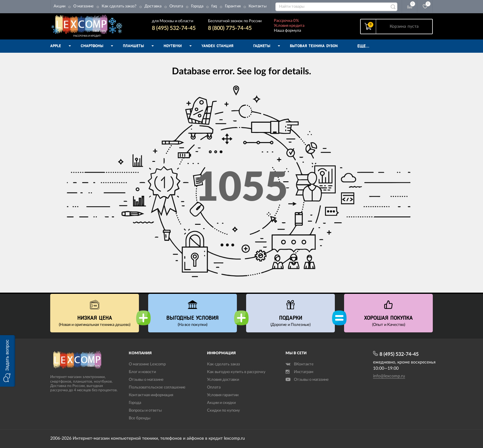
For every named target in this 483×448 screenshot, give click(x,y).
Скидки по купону (223, 411)
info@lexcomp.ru (389, 376)
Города (197, 6)
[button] (8, 361)
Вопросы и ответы (145, 411)
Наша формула (287, 31)
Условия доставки (223, 380)
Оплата (176, 6)
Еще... (363, 46)
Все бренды (140, 418)
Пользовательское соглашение (157, 387)
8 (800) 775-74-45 (230, 28)
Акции (59, 6)
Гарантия (233, 6)
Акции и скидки (221, 403)
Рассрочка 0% (286, 21)
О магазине (83, 6)
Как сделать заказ (223, 364)
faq (214, 6)
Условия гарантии (223, 395)
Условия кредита (289, 26)
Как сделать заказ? (119, 6)
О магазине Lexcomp (147, 364)
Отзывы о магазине (146, 380)
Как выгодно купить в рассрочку (236, 372)
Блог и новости (142, 372)
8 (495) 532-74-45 (174, 28)
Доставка (153, 6)
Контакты (258, 6)
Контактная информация (151, 395)
